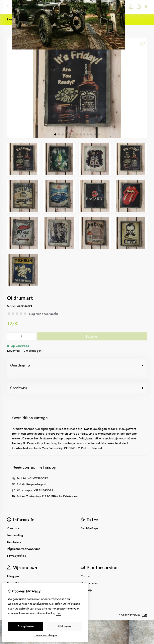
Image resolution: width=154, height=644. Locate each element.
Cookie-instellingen (45, 635)
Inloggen (13, 568)
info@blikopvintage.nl (32, 476)
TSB (145, 606)
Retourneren (90, 575)
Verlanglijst (15, 582)
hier (58, 613)
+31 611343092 (38, 470)
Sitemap (86, 582)
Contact (87, 568)
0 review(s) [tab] (77, 380)
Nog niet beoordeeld (43, 314)
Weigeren (64, 626)
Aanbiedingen (90, 520)
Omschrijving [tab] (77, 365)
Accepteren (26, 626)
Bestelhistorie (17, 575)
